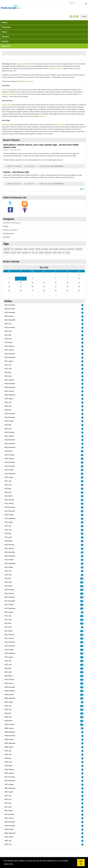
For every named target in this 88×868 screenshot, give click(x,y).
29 (82, 728)
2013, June (8, 530)
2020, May (8, 410)
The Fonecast (17, 166)
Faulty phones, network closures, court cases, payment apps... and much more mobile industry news (41, 146)
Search (86, 4)
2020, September (10, 395)
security (13, 253)
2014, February (9, 500)
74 (82, 537)
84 (82, 504)
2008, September (10, 743)
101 (82, 631)
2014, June (8, 485)
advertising (48, 253)
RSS (83, 189)
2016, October (9, 421)
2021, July (8, 365)
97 (82, 545)
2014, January (9, 503)
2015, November (10, 444)
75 (82, 526)
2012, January (9, 593)
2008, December (10, 732)
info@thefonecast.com (27, 81)
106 (82, 597)
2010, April (8, 672)
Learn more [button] (8, 864)
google (56, 249)
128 (82, 665)
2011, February (9, 635)
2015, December (10, 440)
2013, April (8, 537)
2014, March (9, 496)
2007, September (10, 788)
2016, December (10, 414)
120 (82, 620)
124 (82, 616)
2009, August (9, 702)
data (59, 253)
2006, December (10, 822)
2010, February (9, 680)
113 (82, 590)
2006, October (9, 829)
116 (82, 639)
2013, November (10, 511)
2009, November (10, 691)
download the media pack (56, 68)
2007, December (10, 777)
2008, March (9, 766)
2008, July (8, 751)
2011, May (8, 623)
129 (82, 594)
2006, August (9, 837)
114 (82, 669)
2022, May (8, 335)
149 (82, 695)
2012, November (10, 556)
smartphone (71, 249)
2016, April (8, 429)
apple (26, 249)
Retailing (6, 226)
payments (45, 249)
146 (82, 691)
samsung (63, 249)
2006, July (8, 841)
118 (82, 642)
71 (82, 515)
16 (82, 451)
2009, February (9, 724)
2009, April (8, 717)
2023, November (10, 312)
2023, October (9, 316)
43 (82, 481)
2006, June (8, 844)
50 (82, 485)
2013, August (9, 522)
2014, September (10, 474)
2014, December (10, 462)
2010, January (9, 683)
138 (82, 635)
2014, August (9, 477)
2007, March (9, 811)
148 (82, 698)
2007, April (8, 807)
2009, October (9, 695)
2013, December (10, 507)
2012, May (8, 578)
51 (82, 489)
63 (82, 496)
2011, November (10, 601)
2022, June (8, 331)
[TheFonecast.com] (11, 7)
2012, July (8, 571)
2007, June (8, 799)
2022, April (8, 339)
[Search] (77, 3)
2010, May (8, 668)
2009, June (8, 710)
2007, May (8, 803)
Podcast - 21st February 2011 (16, 172)
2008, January (9, 773)
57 (82, 522)
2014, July (8, 481)
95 (82, 549)
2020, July (8, 402)
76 (82, 519)
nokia (51, 249)
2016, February (9, 432)
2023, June (8, 324)
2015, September (10, 447)
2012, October (9, 560)
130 (82, 605)
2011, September (10, 608)
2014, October (9, 470)
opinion (7, 249)
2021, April (8, 376)
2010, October (9, 650)
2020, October (9, 391)
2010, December (10, 642)
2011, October (9, 605)
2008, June (8, 754)
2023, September (10, 320)
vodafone (6, 253)
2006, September (10, 833)
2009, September (10, 698)
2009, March (9, 721)
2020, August (9, 399)
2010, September (10, 653)
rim (63, 253)
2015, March (9, 451)
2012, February (9, 590)
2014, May (8, 489)
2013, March (9, 541)
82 (82, 627)
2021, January (9, 380)
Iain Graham (6, 90)
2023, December (10, 309)
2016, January (9, 436)
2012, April (8, 582)
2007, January (9, 818)
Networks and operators (10, 230)
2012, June (8, 575)
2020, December (10, 384)
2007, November (10, 781)
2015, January (9, 459)
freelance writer (60, 125)
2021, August (9, 361)
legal (19, 253)
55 (82, 492)
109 (82, 601)
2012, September (10, 563)
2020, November (10, 387)
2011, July (8, 616)
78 (82, 500)
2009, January (9, 728)
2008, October (9, 740)
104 (82, 676)
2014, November (10, 466)
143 (82, 683)
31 (82, 477)
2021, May (8, 372)
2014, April (8, 492)
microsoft (25, 253)
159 (82, 706)
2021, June (8, 369)
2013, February (9, 545)
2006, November (10, 826)
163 (82, 721)
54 (82, 470)
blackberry (79, 249)
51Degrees (42, 116)
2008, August (9, 747)
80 (82, 575)
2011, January (9, 638)
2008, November (10, 736)
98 (82, 560)
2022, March (9, 342)
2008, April (8, 762)
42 (82, 474)
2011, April (8, 627)
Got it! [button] (81, 862)
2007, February (9, 814)
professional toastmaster (9, 94)
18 (82, 455)
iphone (41, 253)
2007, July (8, 796)
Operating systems (9, 234)
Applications (7, 237)
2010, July (8, 661)
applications (19, 249)
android (38, 249)
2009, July (8, 706)
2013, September (10, 519)
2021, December (10, 354)
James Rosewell (7, 105)
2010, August (9, 657)
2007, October (9, 784)
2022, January (9, 350)
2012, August (9, 567)
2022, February (9, 346)
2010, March (9, 676)
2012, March (9, 586)
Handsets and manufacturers (12, 223)
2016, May (8, 425)
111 (82, 657)
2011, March (9, 631)
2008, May (8, 758)
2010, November (10, 646)
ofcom (68, 253)
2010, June (8, 665)
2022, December (10, 328)
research (31, 249)
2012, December (10, 552)
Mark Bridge (6, 125)
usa (36, 253)
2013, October (9, 515)
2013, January (9, 549)
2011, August (9, 612)
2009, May (8, 713)
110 (82, 586)
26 (82, 459)
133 (82, 579)
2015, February (9, 455)
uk (12, 249)
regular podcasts (22, 64)
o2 (30, 253)
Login (84, 16)
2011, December (10, 597)
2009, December (10, 687)
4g (33, 253)
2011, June (8, 620)
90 (82, 612)
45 (82, 466)
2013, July (8, 526)
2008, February (9, 770)
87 (82, 556)
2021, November (10, 357)
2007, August (9, 792)
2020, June (8, 406)
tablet (55, 253)
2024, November (10, 305)
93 (82, 702)
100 (82, 582)
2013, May (8, 533)
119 (82, 609)
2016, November (10, 417)
